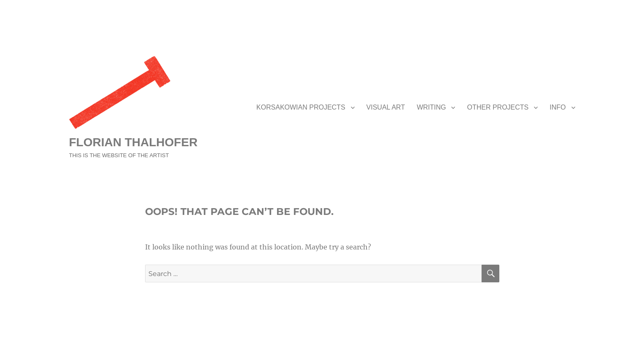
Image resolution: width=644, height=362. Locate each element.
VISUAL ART (386, 107)
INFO (558, 107)
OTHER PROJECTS (498, 107)
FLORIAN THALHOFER (133, 142)
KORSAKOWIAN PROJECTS (301, 107)
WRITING (431, 107)
